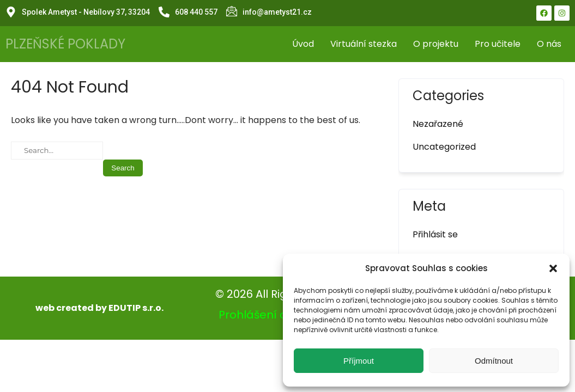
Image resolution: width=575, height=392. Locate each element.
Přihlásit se (435, 234)
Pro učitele (498, 44)
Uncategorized (444, 147)
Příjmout (359, 361)
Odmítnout (494, 361)
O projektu (436, 44)
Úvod (303, 44)
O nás (549, 44)
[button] (553, 268)
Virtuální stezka (364, 44)
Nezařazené (438, 124)
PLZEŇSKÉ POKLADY (65, 44)
